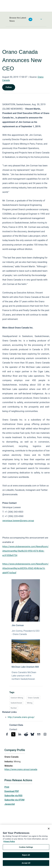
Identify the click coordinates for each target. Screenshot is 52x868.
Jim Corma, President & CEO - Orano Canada (26, 633)
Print (7, 787)
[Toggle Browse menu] (41, 19)
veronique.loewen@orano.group (18, 521)
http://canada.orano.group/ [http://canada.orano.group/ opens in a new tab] (21, 717)
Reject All (26, 856)
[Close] (49, 830)
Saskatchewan (16, 703)
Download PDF (12, 791)
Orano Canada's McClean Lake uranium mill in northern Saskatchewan (24, 676)
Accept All (26, 864)
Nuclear (14, 708)
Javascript (10, 804)
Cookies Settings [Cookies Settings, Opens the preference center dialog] (26, 848)
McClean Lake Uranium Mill (25, 667)
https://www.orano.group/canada (21, 769)
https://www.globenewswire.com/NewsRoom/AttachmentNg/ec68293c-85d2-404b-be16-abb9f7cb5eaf (25, 568)
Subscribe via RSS (13, 796)
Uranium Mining (17, 698)
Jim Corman (18, 625)
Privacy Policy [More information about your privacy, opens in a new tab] (9, 842)
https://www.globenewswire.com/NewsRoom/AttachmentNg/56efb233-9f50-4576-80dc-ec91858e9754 (25, 551)
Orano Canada (33, 698)
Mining (30, 703)
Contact (13, 729)
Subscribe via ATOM (14, 800)
